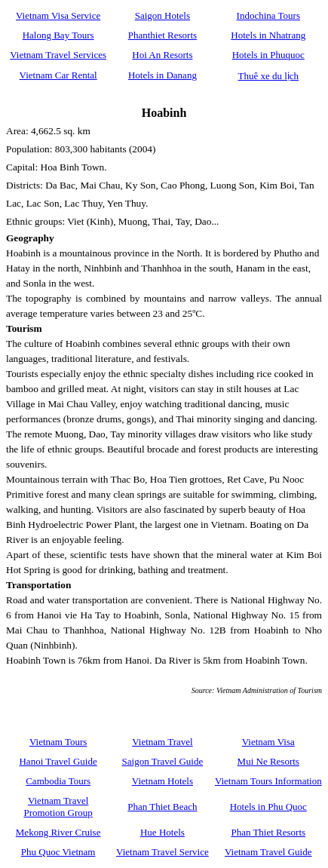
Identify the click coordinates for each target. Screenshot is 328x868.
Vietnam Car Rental (58, 75)
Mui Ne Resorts (268, 761)
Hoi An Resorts (162, 55)
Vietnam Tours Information (268, 781)
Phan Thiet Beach (162, 807)
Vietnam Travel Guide (268, 852)
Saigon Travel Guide (163, 761)
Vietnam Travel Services (58, 55)
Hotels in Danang (162, 75)
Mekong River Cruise (58, 832)
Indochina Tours (268, 15)
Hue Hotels (162, 832)
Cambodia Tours (58, 781)
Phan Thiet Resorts (268, 832)
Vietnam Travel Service (162, 852)
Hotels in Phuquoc (268, 55)
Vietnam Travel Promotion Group (58, 807)
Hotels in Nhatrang (268, 35)
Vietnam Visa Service (58, 15)
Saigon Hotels (162, 15)
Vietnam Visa (268, 742)
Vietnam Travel (162, 742)
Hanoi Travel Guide (58, 761)
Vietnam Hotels (162, 781)
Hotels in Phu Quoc (268, 807)
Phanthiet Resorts (162, 35)
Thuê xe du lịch (268, 76)
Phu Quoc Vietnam (58, 852)
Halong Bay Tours (58, 35)
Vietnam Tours (58, 742)
